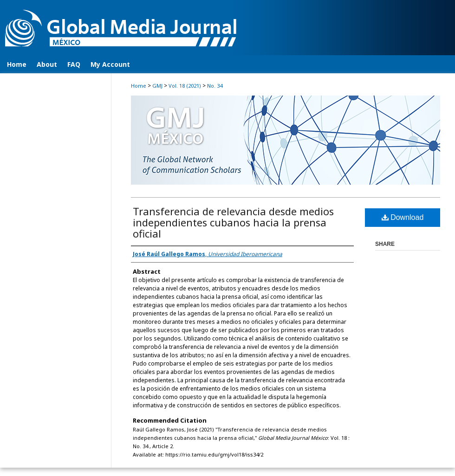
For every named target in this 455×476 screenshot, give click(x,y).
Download (403, 217)
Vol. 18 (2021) (185, 86)
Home (139, 86)
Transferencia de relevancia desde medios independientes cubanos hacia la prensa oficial (233, 222)
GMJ (157, 86)
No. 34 (215, 86)
